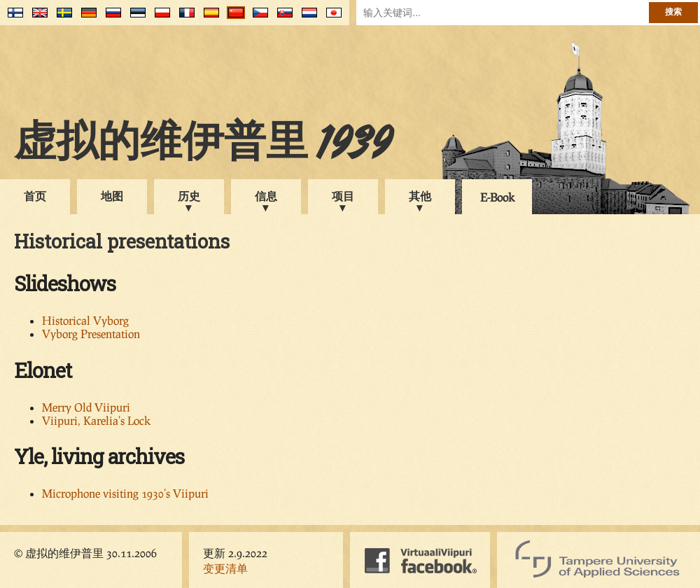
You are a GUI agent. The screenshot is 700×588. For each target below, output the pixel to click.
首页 (35, 196)
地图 (112, 196)
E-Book (497, 197)
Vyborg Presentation (91, 334)
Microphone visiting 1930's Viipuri (125, 493)
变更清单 (225, 568)
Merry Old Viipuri (86, 407)
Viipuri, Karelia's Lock (96, 420)
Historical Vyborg (85, 320)
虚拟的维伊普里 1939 (203, 145)
